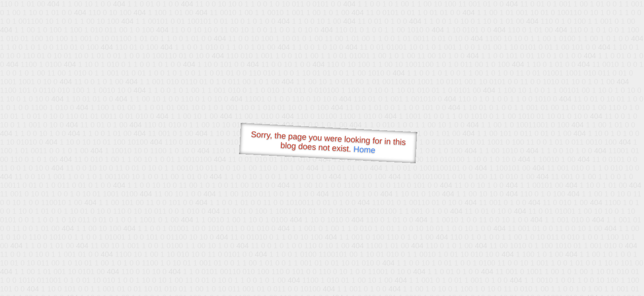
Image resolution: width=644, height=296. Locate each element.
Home (364, 149)
